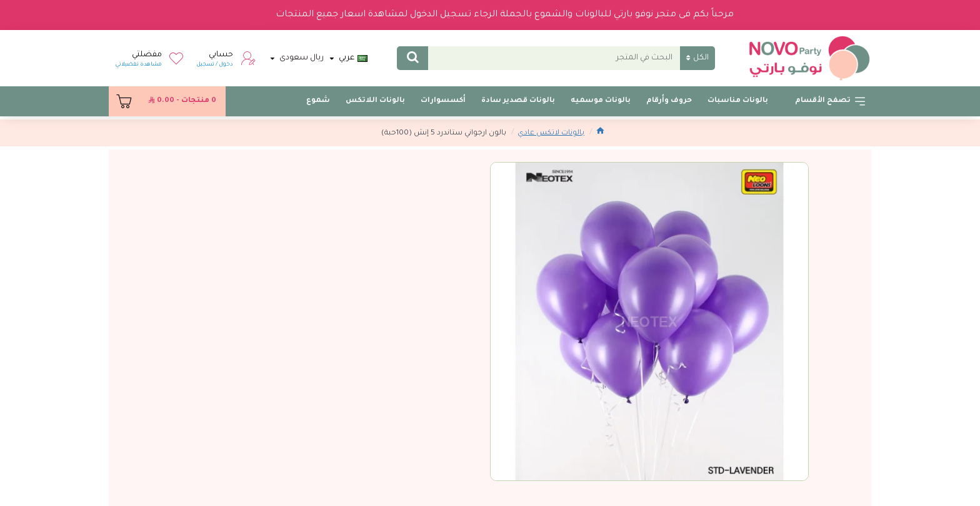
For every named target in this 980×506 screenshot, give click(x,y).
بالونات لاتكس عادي (551, 134)
